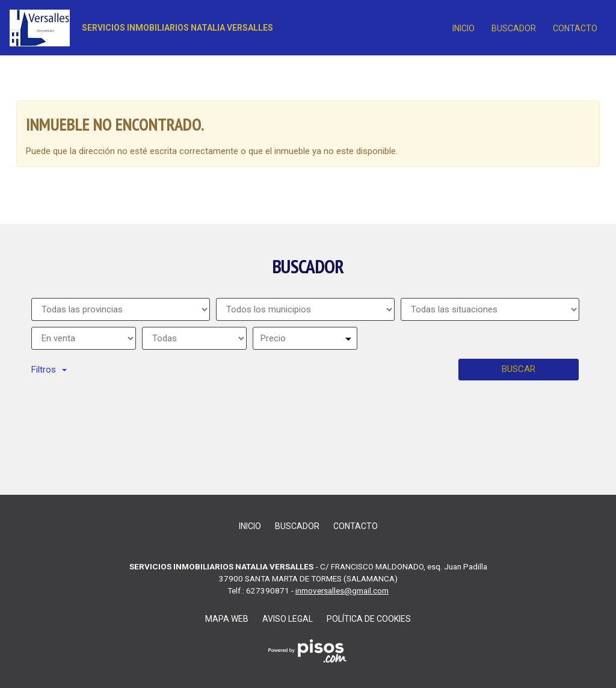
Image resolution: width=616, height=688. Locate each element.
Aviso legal (288, 619)
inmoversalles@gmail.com (342, 590)
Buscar (519, 369)
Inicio (464, 28)
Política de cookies (369, 619)
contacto (575, 28)
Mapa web (227, 619)
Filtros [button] (49, 370)
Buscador (514, 28)
